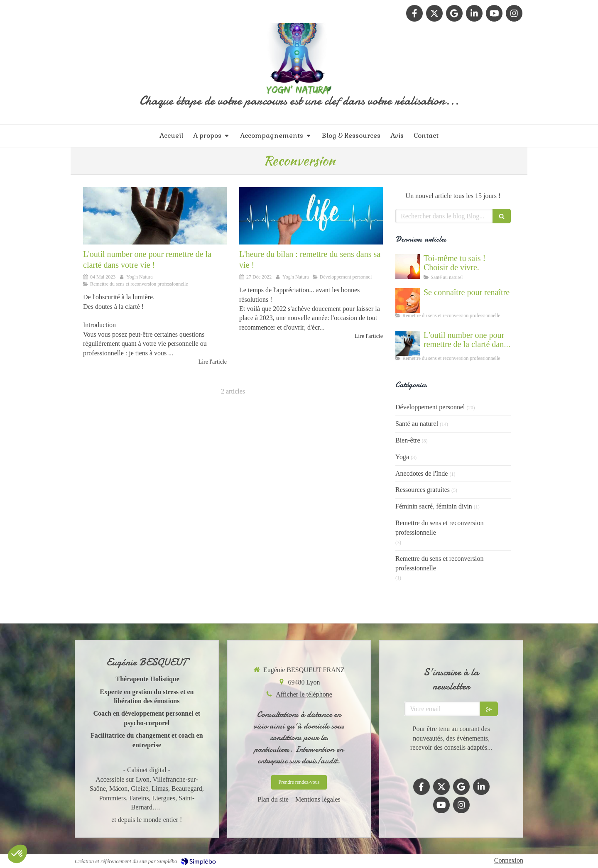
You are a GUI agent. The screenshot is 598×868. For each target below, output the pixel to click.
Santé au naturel (417, 424)
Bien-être (408, 440)
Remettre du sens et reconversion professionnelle (439, 528)
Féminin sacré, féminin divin (434, 506)
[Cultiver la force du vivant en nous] (408, 267)
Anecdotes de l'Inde (422, 473)
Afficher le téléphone (304, 694)
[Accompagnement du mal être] (155, 216)
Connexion (509, 860)
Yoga (402, 457)
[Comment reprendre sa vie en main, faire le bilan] (311, 216)
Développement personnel (430, 407)
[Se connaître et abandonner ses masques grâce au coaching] (408, 301)
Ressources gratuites (423, 490)
